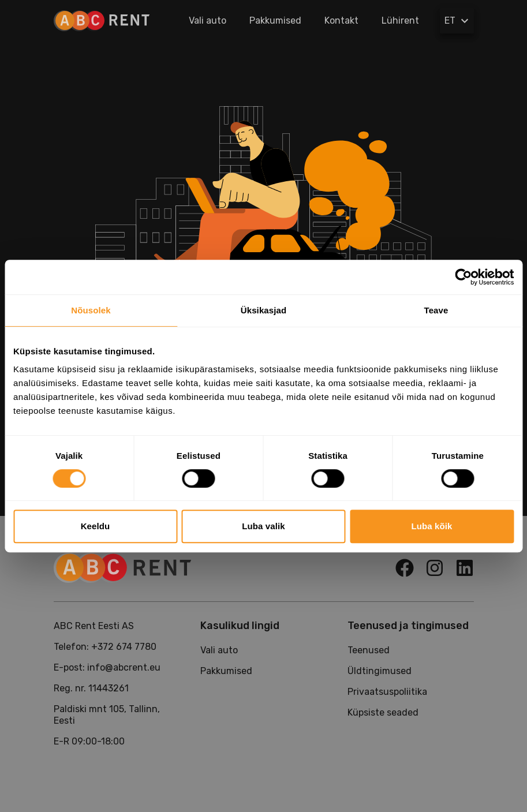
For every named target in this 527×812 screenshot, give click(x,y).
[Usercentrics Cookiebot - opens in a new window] (463, 277)
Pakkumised (275, 20)
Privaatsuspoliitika (387, 692)
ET (458, 21)
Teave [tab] (436, 310)
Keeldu (96, 526)
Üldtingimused (380, 671)
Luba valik (263, 526)
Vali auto (208, 20)
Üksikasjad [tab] (263, 310)
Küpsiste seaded (383, 712)
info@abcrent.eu (124, 667)
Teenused (369, 650)
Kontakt (341, 20)
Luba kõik (432, 526)
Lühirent (400, 20)
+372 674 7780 (124, 647)
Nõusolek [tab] (91, 310)
